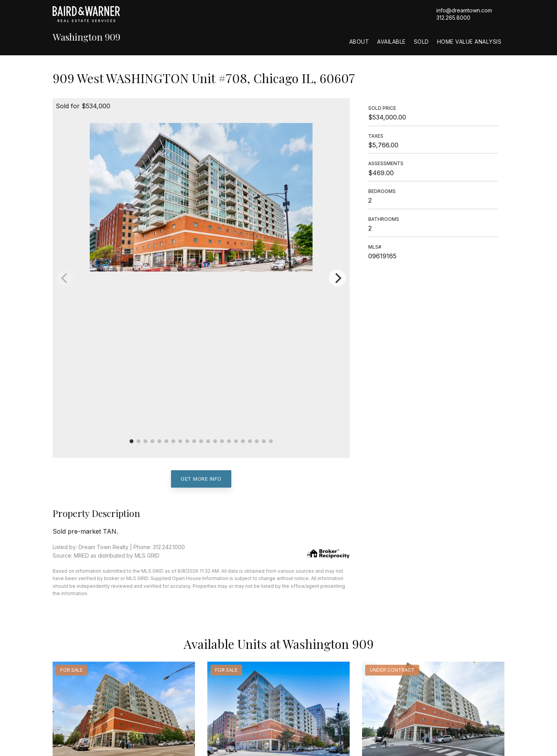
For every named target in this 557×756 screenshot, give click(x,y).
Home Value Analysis (469, 42)
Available (391, 42)
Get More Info (201, 479)
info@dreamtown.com (464, 10)
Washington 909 (86, 37)
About (359, 42)
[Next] (337, 278)
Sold (421, 42)
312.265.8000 (453, 18)
